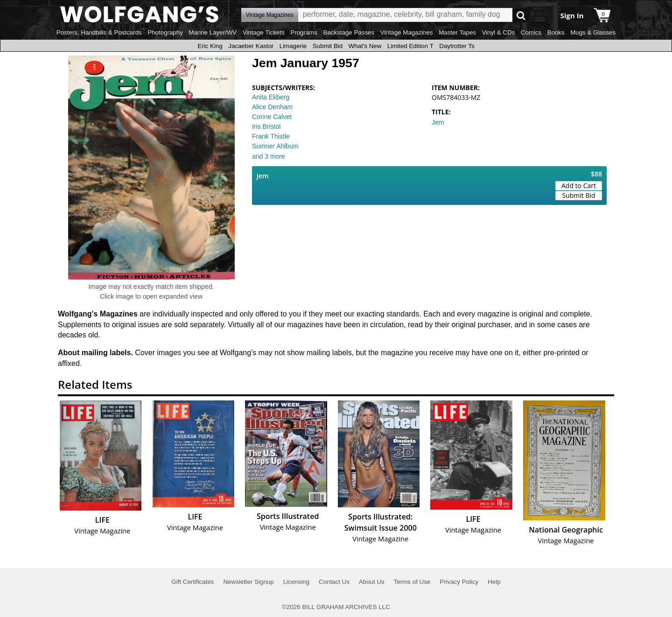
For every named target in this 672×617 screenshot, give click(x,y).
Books (556, 32)
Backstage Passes (349, 32)
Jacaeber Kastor (251, 46)
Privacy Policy (459, 582)
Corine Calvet (272, 117)
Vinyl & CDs (498, 32)
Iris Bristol (266, 126)
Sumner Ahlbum (275, 146)
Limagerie (293, 46)
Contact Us (334, 582)
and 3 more (269, 156)
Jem (438, 122)
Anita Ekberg (271, 97)
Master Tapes (457, 32)
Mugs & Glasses (593, 32)
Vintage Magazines (407, 32)
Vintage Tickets (264, 32)
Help (494, 582)
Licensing (296, 582)
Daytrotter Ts (457, 46)
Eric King (210, 46)
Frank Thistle (271, 136)
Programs (304, 32)
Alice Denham (272, 107)
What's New (365, 46)
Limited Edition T (410, 46)
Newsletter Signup (248, 582)
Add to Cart (579, 186)
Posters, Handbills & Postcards (99, 32)
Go (521, 15)
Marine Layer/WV (213, 32)
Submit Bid (328, 46)
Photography (165, 32)
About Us (372, 582)
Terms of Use (412, 582)
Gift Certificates (192, 582)
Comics (531, 32)
